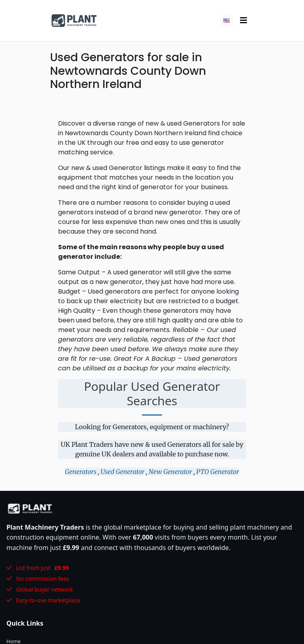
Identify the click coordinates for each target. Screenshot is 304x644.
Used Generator (122, 472)
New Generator (170, 472)
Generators (81, 472)
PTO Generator (218, 472)
